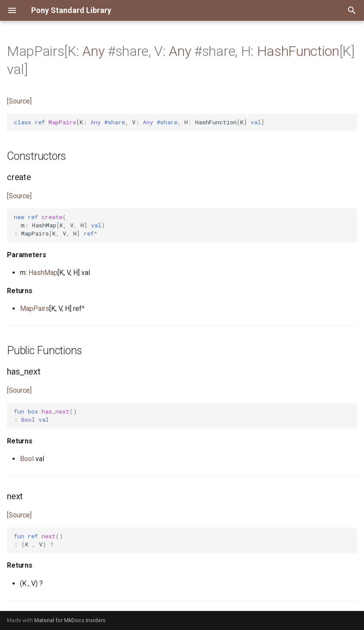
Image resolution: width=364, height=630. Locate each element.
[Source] (19, 101)
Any (93, 51)
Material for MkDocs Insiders (70, 620)
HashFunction (298, 51)
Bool (27, 459)
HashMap (43, 273)
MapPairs (35, 309)
